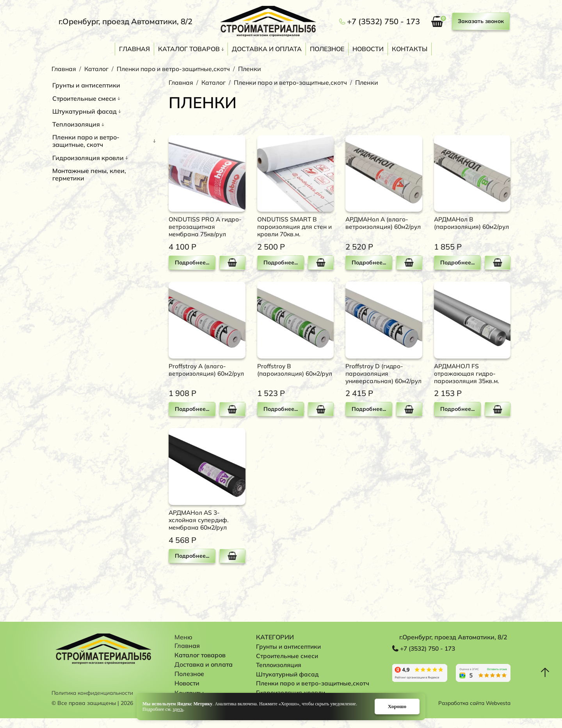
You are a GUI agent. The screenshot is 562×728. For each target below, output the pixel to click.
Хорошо (393, 706)
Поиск (507, 50)
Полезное (327, 49)
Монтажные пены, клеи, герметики (89, 174)
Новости (368, 49)
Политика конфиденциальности (94, 702)
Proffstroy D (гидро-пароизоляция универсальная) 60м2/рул (380, 377)
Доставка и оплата (267, 49)
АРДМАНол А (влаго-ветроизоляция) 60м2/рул (379, 227)
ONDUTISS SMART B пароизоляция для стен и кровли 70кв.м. (293, 227)
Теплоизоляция (76, 124)
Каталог (97, 69)
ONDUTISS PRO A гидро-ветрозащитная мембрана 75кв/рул (206, 227)
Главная (134, 49)
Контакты (410, 49)
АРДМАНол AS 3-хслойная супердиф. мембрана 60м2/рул (200, 528)
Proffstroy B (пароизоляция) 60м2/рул (291, 373)
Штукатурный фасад (84, 111)
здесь (178, 709)
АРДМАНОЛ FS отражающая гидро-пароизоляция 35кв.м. (468, 373)
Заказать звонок (481, 21)
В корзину (232, 263)
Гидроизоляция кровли (88, 158)
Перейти (420, 681)
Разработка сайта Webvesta (472, 713)
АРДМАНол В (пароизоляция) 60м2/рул (468, 227)
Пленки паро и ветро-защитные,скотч (175, 69)
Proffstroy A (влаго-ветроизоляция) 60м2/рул (202, 373)
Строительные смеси (84, 98)
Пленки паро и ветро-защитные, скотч (86, 141)
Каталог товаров (189, 49)
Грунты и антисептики (86, 85)
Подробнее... (192, 262)
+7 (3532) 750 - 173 (383, 21)
